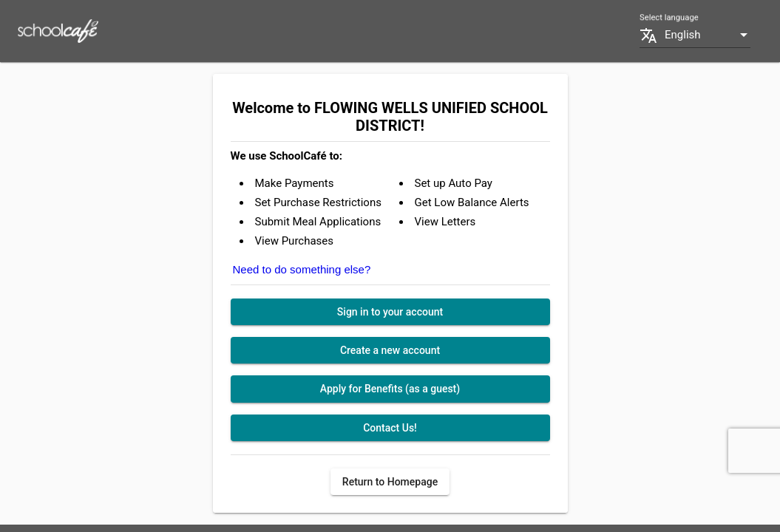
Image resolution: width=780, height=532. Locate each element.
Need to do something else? (302, 269)
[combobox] (708, 35)
